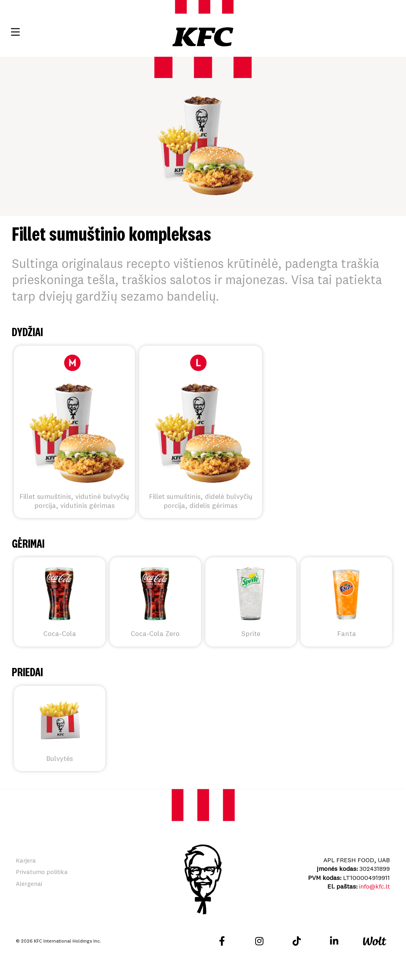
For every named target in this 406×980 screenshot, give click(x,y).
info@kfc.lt (374, 886)
